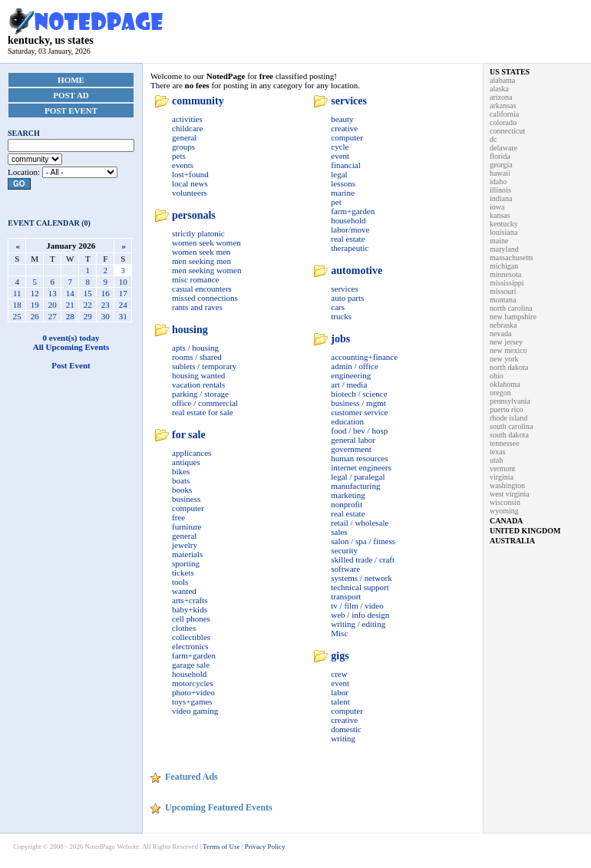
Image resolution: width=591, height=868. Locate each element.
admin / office (355, 366)
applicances (191, 453)
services (349, 101)
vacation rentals (198, 384)
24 (123, 305)
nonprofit (347, 504)
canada (506, 521)
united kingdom (525, 531)
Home (71, 80)
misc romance (195, 279)
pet (336, 202)
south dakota (509, 435)
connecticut (507, 131)
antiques (186, 462)
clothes (184, 628)
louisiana (504, 232)
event (340, 156)
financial (345, 165)
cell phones (191, 619)
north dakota (509, 367)
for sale (189, 435)
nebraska (504, 325)
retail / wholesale (360, 523)
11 (17, 293)
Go (19, 184)
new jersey (506, 342)
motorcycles (193, 683)
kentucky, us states (86, 36)
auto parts (347, 298)
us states (510, 72)
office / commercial (205, 403)
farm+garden (194, 655)
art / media (349, 384)
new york (504, 359)
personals (194, 215)
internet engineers (361, 467)
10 (123, 282)
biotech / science (359, 394)
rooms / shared (197, 357)
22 (88, 305)
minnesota (505, 274)
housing (190, 330)
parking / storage (200, 394)
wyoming (504, 511)
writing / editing (358, 624)
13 (53, 293)
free (178, 517)
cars (338, 307)
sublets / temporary (204, 366)
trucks (341, 316)
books (182, 490)
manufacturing (355, 486)
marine (343, 193)
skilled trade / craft (363, 559)
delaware (504, 148)
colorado (503, 122)
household (189, 674)
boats (181, 480)
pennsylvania (510, 401)
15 (88, 293)
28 (70, 316)
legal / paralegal (358, 477)
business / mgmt (358, 403)
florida (500, 156)
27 (53, 316)
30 (106, 316)
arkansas (503, 106)
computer (188, 508)
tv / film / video (357, 606)
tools (180, 582)
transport (346, 596)
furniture (187, 526)
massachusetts (512, 257)
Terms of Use (221, 847)
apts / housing (195, 348)
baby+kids (190, 609)
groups (183, 147)
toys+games (192, 701)
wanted (184, 591)
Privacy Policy (265, 847)
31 (123, 316)
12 (35, 293)
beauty (342, 119)
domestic (346, 729)
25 (17, 316)
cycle (340, 147)
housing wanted (198, 375)
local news (190, 183)
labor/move (350, 229)
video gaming (195, 711)
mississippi (507, 283)
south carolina (511, 426)
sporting (186, 563)
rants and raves (197, 307)
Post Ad (71, 95)
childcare (187, 128)
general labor (353, 440)
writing (343, 738)
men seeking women (206, 270)
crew (339, 674)
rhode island (508, 418)
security (344, 550)
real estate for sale (203, 412)
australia (512, 541)
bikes (181, 471)
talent (340, 701)
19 (35, 305)
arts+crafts (190, 600)
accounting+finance (364, 357)
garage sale (191, 665)
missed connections (205, 298)
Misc (339, 633)
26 (35, 316)
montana (503, 300)
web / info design (360, 615)
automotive (357, 271)
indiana (501, 198)
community (198, 101)
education (347, 421)
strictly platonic (198, 233)
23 (106, 305)
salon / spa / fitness (363, 541)
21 (70, 305)
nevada (500, 333)
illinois (500, 190)
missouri (503, 291)
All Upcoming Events (71, 347)
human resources (359, 458)
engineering (351, 375)
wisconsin (505, 502)
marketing (348, 495)
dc (493, 139)
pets (179, 156)
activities (187, 119)
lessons (343, 183)
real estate (348, 239)
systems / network (361, 578)
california (504, 114)
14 (70, 293)
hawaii (500, 173)
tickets (183, 573)
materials (187, 554)
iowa (497, 207)
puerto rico (507, 409)
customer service (359, 412)
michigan (504, 266)
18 (17, 305)
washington (507, 485)
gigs (340, 656)
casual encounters (202, 289)
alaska (499, 89)
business (186, 499)
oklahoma (505, 384)
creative (344, 128)
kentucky (504, 224)
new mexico (508, 350)
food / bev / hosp (359, 431)
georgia (501, 165)
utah (496, 460)
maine (499, 241)
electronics (190, 646)
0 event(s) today (71, 338)
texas (498, 452)
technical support (360, 587)
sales (339, 532)
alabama (502, 80)
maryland (504, 249)
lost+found (190, 174)
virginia (502, 477)
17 (123, 293)
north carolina (511, 308)
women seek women (206, 243)
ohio (497, 376)
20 (53, 305)
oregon (500, 393)
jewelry (185, 545)
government (351, 449)
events (183, 165)
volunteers (190, 193)
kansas (500, 215)
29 (88, 316)
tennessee (504, 443)
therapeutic (350, 248)
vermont (502, 469)
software (345, 569)
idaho (498, 182)
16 (106, 293)
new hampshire (513, 317)
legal (339, 174)
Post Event (71, 111)
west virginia (510, 494)
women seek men (201, 252)
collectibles (191, 637)
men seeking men (201, 261)
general (184, 137)
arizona (501, 97)
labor (340, 692)
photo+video (193, 692)
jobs (340, 339)
